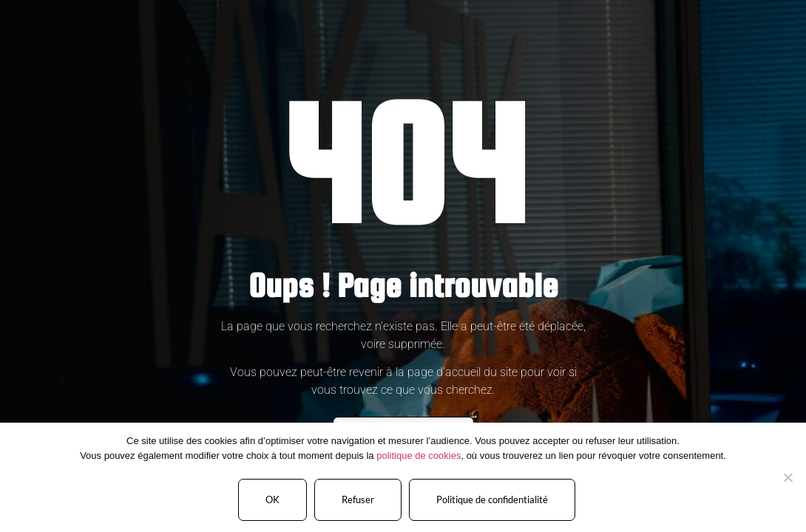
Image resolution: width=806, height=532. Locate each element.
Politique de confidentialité (492, 499)
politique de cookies (419, 456)
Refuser (358, 499)
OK (272, 499)
